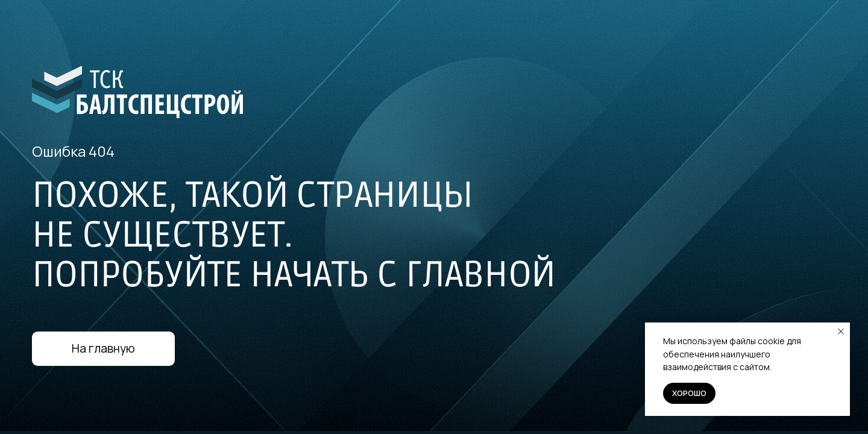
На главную (103, 348)
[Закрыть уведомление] (841, 332)
